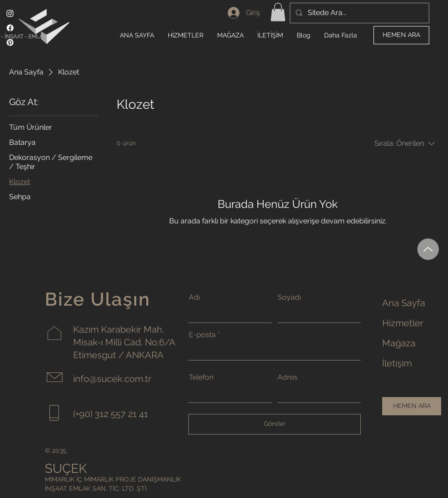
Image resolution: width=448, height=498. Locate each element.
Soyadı (289, 297)
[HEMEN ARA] (401, 35)
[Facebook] (10, 28)
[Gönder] (275, 424)
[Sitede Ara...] (359, 13)
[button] (278, 12)
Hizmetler (403, 323)
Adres (288, 377)
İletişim (397, 363)
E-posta (202, 335)
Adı (194, 297)
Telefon (201, 377)
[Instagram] (10, 13)
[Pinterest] (10, 42)
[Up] (428, 249)
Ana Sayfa (404, 303)
